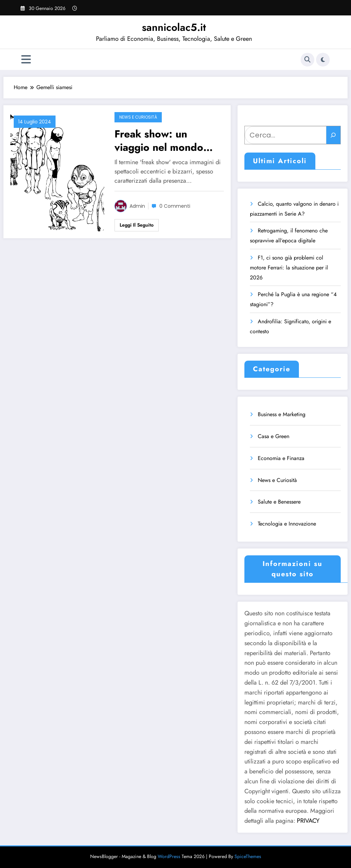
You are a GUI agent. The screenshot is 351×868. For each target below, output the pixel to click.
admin (137, 206)
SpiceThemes (248, 856)
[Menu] (26, 59)
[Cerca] (334, 135)
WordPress (169, 856)
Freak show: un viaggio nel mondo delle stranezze (159, 141)
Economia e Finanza (281, 458)
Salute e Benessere (279, 502)
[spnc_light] (323, 60)
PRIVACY (308, 821)
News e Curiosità (138, 117)
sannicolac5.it (174, 27)
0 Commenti (175, 206)
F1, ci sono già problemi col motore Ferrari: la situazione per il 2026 (289, 268)
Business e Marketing (282, 414)
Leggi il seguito (137, 225)
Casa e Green (274, 436)
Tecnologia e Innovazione (287, 524)
